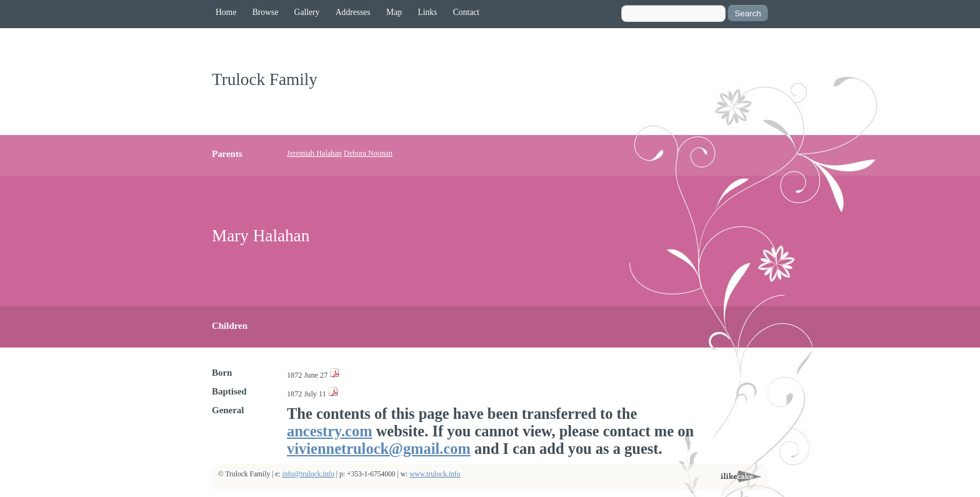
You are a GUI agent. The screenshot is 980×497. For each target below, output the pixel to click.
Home (226, 12)
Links (427, 12)
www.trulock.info (435, 474)
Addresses (353, 12)
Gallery (307, 12)
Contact (466, 12)
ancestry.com (330, 431)
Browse (266, 12)
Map (394, 12)
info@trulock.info (308, 474)
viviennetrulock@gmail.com (379, 449)
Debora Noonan (368, 153)
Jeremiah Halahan (314, 153)
